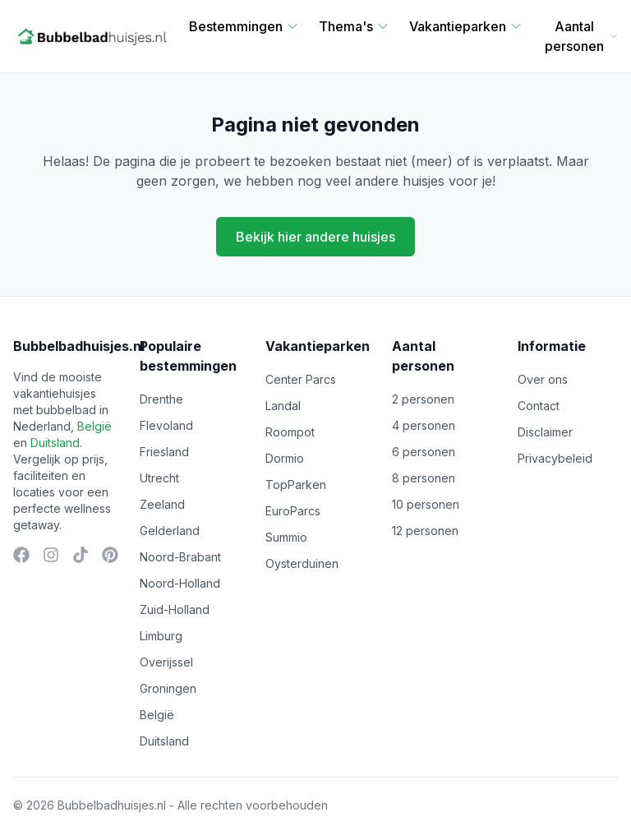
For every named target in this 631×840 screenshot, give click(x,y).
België (94, 426)
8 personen (424, 478)
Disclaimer (545, 432)
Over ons (543, 379)
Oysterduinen (302, 563)
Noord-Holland (180, 583)
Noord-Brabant (180, 557)
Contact (539, 406)
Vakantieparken (466, 26)
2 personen (423, 399)
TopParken (296, 485)
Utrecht (159, 478)
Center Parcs (301, 379)
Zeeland (162, 504)
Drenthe (161, 399)
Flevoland (166, 425)
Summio (286, 537)
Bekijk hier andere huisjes (315, 237)
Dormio (285, 458)
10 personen (426, 504)
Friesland (164, 452)
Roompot (290, 432)
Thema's (354, 26)
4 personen (424, 425)
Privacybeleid (555, 458)
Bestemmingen (244, 26)
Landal (283, 406)
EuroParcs (293, 511)
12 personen (425, 531)
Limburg (161, 636)
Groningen (168, 688)
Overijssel (166, 662)
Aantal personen (581, 36)
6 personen (424, 452)
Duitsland (55, 443)
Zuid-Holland (175, 609)
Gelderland (170, 531)
